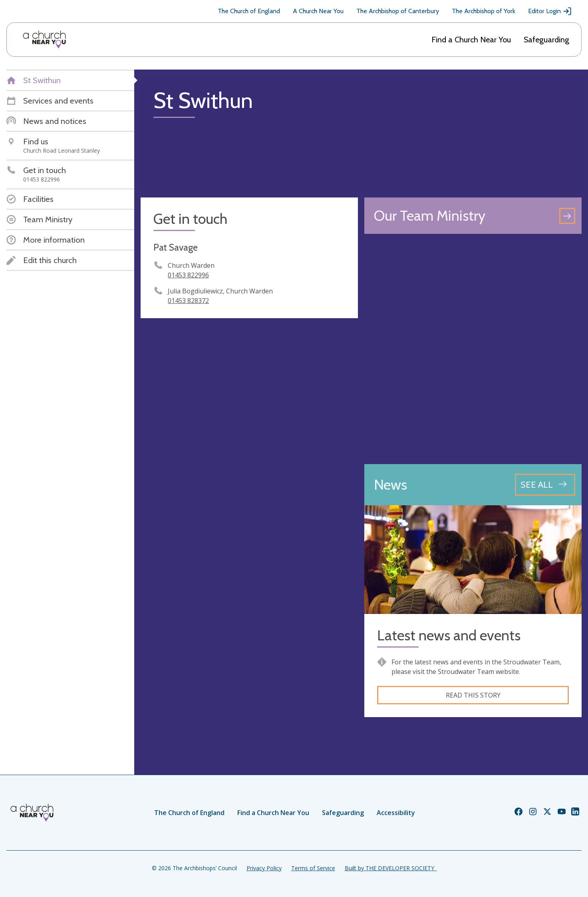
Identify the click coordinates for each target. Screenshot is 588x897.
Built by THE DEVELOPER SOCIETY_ (391, 868)
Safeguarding (546, 40)
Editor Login (550, 11)
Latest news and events (449, 635)
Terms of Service (313, 868)
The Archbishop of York (484, 11)
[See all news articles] (545, 484)
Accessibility (396, 813)
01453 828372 (188, 301)
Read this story (473, 695)
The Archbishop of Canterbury (398, 11)
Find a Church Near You (471, 40)
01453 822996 (188, 275)
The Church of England (249, 11)
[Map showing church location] (473, 349)
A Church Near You (318, 11)
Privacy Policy (264, 868)
